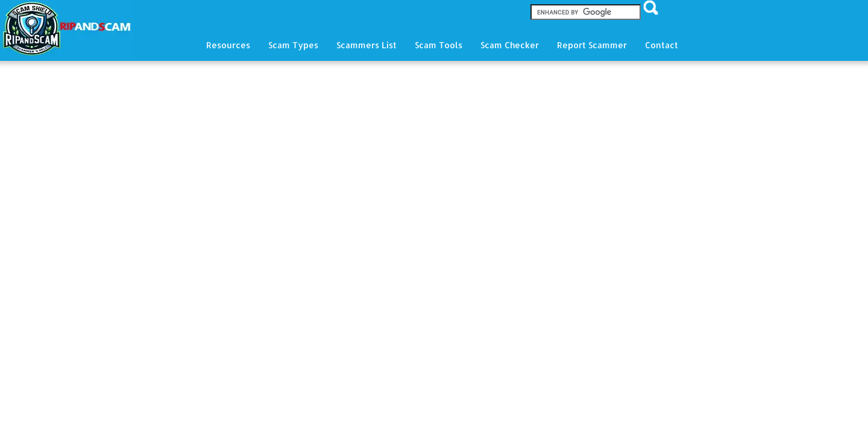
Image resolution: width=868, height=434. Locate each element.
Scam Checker (510, 45)
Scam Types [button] (293, 45)
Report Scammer (592, 45)
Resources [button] (228, 45)
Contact (662, 45)
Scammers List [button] (366, 45)
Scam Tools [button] (439, 45)
